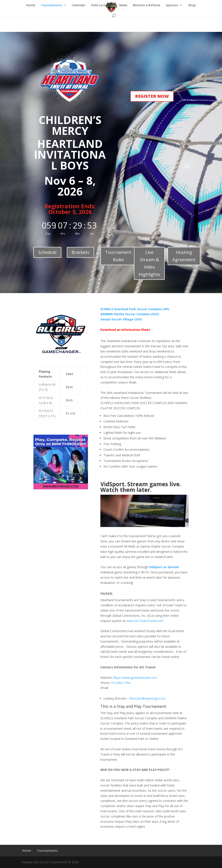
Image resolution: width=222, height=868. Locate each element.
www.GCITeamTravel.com (145, 621)
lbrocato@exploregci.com (148, 698)
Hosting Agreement (184, 256)
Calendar (79, 5)
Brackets (80, 252)
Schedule (47, 252)
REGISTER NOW (152, 96)
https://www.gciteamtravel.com (135, 678)
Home (31, 5)
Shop (192, 5)
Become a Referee (147, 5)
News (123, 5)
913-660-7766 (121, 683)
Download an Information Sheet (125, 330)
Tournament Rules (118, 256)
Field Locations (102, 5)
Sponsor (172, 5)
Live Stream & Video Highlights (149, 263)
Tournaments (51, 5)
